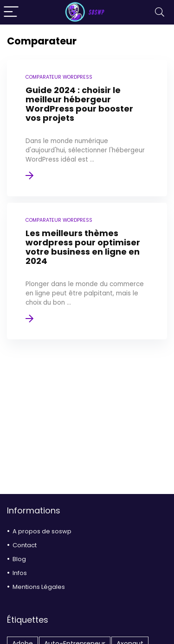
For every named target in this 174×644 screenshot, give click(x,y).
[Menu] (11, 12)
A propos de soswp (42, 531)
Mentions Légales (39, 587)
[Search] (160, 12)
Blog (19, 559)
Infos (20, 573)
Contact (25, 545)
